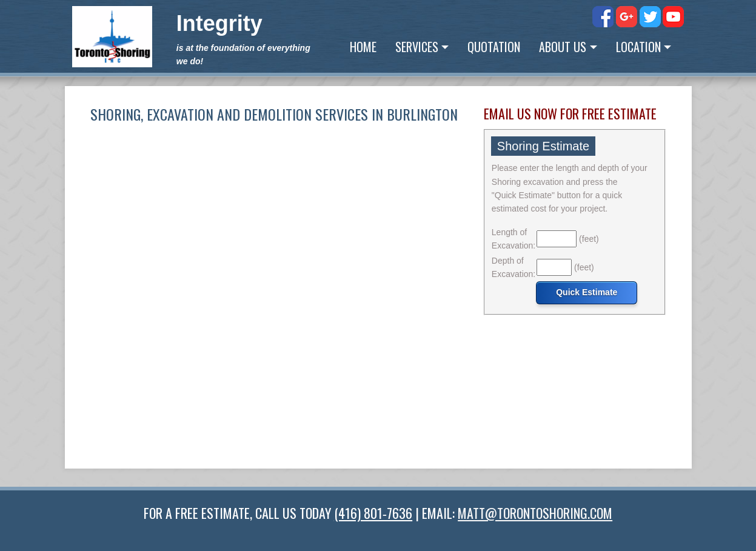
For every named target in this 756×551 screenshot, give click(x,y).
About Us (563, 47)
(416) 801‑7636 (373, 513)
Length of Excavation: (513, 239)
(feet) (589, 239)
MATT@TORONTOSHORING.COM (535, 513)
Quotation (494, 47)
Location (638, 47)
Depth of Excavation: (513, 267)
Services (417, 47)
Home (363, 47)
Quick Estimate (587, 292)
